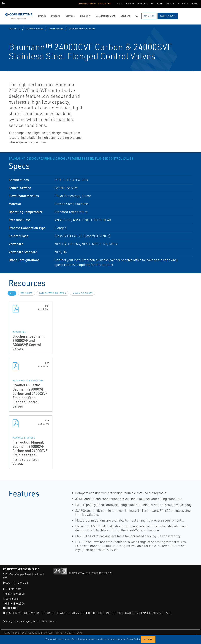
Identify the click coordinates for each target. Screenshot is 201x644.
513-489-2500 (20, 583)
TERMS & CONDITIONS (15, 633)
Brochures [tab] (26, 293)
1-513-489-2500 (14, 594)
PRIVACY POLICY (63, 633)
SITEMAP (78, 633)
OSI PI (168, 613)
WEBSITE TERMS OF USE (41, 633)
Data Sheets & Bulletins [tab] (53, 293)
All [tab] (12, 293)
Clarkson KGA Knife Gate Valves (64, 613)
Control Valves (34, 29)
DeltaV (7, 613)
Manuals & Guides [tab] (83, 293)
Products (14, 29)
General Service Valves (82, 29)
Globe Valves (56, 29)
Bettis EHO (95, 613)
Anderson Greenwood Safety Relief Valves (133, 613)
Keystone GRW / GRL (28, 613)
